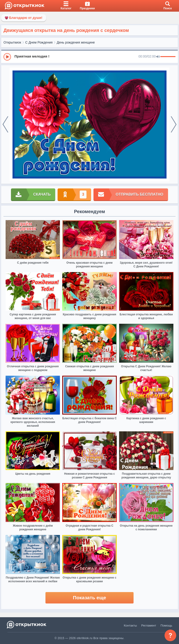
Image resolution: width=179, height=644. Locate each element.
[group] (89, 57)
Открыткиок (12, 42)
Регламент (149, 625)
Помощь (166, 625)
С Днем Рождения (39, 42)
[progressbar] (168, 57)
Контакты (130, 625)
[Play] (7, 57)
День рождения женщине (76, 42)
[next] (174, 125)
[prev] (5, 125)
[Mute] (158, 57)
